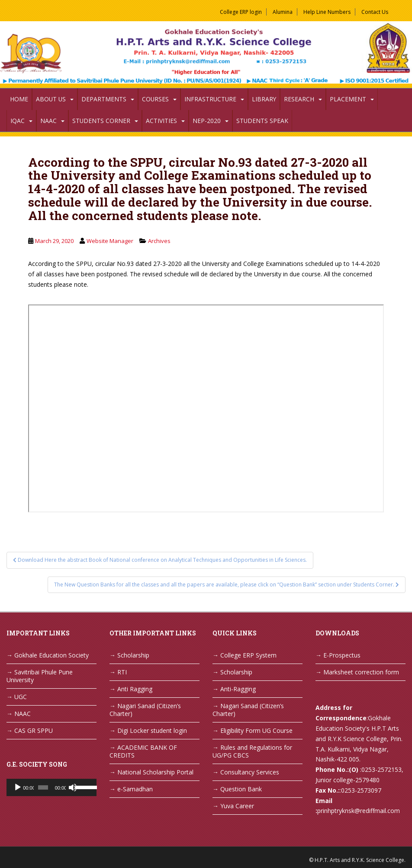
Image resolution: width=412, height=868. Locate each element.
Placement (348, 99)
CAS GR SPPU (34, 730)
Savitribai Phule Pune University (40, 676)
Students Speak (262, 121)
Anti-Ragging (238, 689)
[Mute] (73, 787)
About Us (51, 99)
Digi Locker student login (152, 730)
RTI (122, 672)
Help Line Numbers (327, 12)
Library (264, 99)
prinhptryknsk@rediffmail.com (359, 811)
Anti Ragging (135, 689)
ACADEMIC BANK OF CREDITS (143, 751)
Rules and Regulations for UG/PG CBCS (252, 751)
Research (299, 99)
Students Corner (101, 121)
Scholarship (133, 655)
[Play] (18, 787)
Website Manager (110, 241)
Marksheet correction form (361, 672)
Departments (104, 99)
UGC (21, 697)
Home (19, 99)
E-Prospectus (342, 655)
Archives (159, 241)
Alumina (283, 12)
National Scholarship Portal (155, 772)
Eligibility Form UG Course (256, 730)
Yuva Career (237, 806)
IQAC (18, 121)
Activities (161, 121)
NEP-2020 (207, 121)
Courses (155, 99)
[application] (51, 787)
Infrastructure (210, 99)
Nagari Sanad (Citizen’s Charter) (145, 710)
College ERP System (248, 655)
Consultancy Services (250, 772)
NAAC (48, 121)
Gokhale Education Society (51, 655)
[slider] (43, 787)
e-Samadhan (135, 789)
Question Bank (241, 789)
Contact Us (375, 12)
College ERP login (241, 12)
